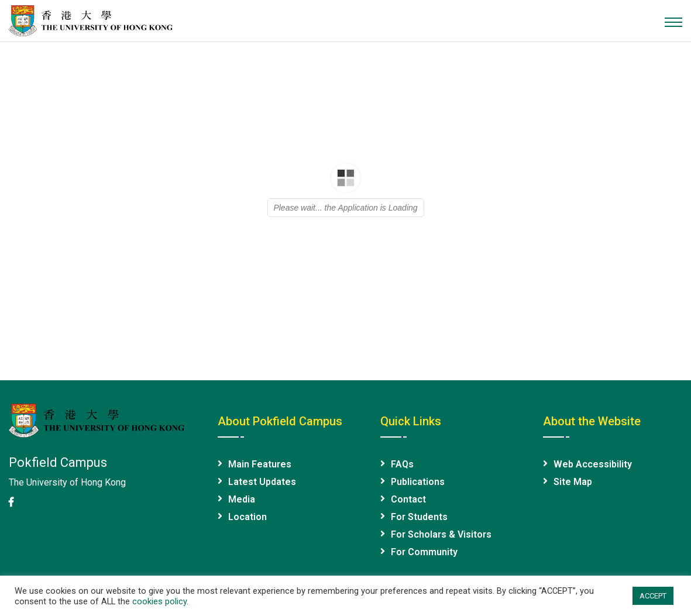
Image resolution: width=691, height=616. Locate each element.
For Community (424, 552)
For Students (419, 517)
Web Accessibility (593, 464)
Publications (418, 482)
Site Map (573, 482)
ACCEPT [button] (653, 596)
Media (242, 499)
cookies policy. (160, 601)
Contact (408, 499)
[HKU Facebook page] (11, 502)
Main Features (260, 464)
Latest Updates (262, 482)
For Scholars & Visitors (441, 534)
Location (247, 517)
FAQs (402, 464)
